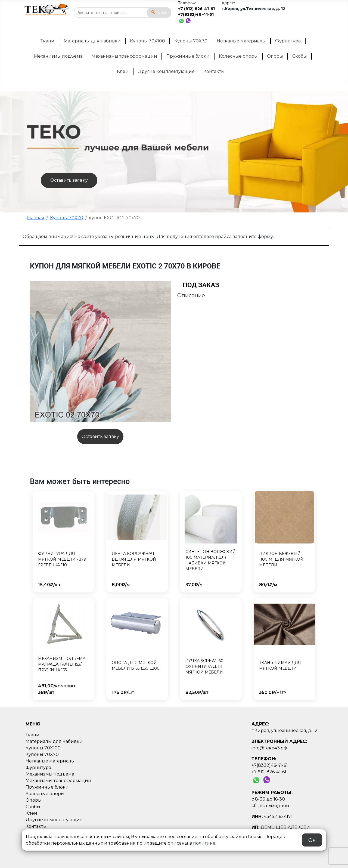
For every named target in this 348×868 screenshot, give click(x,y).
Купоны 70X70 (191, 41)
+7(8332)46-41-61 (196, 14)
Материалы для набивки (92, 41)
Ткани (47, 41)
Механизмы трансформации (124, 56)
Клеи (123, 71)
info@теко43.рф (269, 748)
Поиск (159, 12)
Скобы (300, 56)
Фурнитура (288, 41)
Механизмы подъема (58, 56)
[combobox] (123, 13)
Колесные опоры (238, 56)
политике (204, 843)
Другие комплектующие (166, 71)
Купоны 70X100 (147, 41)
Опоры (275, 56)
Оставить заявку (69, 180)
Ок (312, 840)
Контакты (214, 71)
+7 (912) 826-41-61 (196, 9)
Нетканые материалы (241, 41)
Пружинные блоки (188, 56)
